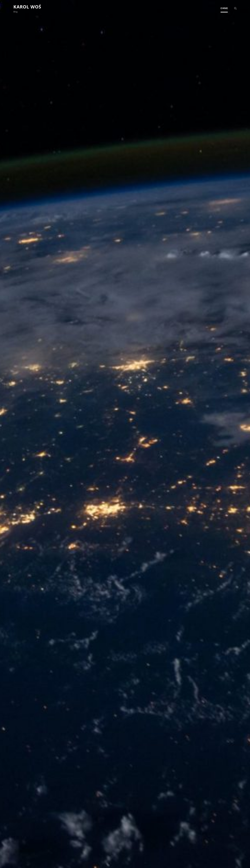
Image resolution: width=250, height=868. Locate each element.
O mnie (224, 8)
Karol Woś (27, 7)
